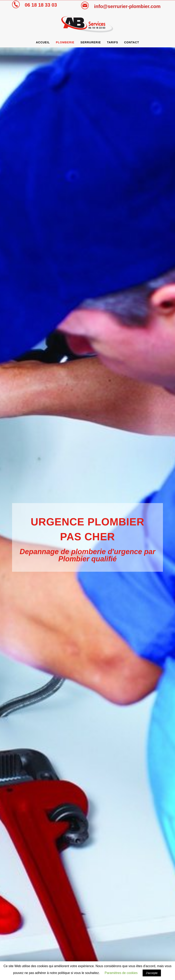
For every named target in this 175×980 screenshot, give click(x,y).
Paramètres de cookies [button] (121, 973)
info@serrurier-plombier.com (127, 6)
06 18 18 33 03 (41, 5)
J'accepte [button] (152, 973)
